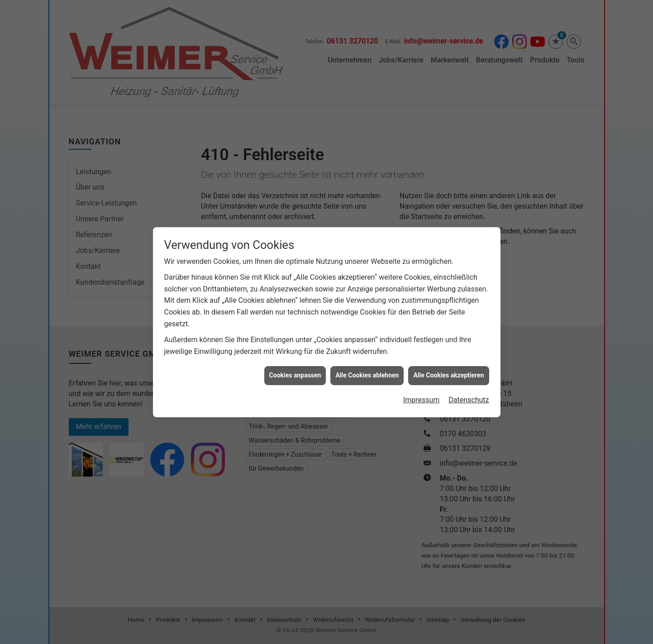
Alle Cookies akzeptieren (448, 363)
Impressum (422, 388)
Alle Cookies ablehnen (367, 363)
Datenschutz (469, 388)
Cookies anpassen (295, 363)
